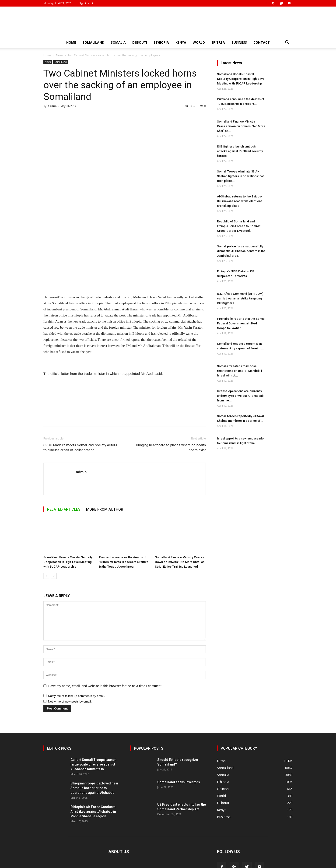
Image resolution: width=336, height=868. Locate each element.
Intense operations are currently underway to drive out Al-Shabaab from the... (240, 396)
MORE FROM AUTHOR (105, 509)
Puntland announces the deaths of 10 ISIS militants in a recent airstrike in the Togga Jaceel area (124, 562)
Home (71, 42)
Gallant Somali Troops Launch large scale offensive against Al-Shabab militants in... (93, 764)
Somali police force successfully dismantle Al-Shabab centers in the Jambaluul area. (241, 251)
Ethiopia (161, 42)
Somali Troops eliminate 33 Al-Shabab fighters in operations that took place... (240, 176)
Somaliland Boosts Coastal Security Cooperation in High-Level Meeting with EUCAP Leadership (68, 562)
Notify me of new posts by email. (70, 701)
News (60, 55)
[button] (287, 43)
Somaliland (93, 42)
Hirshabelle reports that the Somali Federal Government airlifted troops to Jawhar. (241, 323)
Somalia (118, 42)
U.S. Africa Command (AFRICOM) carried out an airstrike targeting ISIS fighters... (240, 298)
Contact (262, 42)
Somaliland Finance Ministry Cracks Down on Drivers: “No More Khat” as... (241, 126)
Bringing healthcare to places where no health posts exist (171, 448)
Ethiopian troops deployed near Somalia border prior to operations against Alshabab (94, 788)
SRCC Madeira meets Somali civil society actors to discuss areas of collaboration (80, 448)
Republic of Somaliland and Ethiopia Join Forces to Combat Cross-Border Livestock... (239, 226)
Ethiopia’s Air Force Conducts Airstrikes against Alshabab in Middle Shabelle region (93, 812)
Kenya (181, 42)
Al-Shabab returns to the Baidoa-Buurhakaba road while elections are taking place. (240, 201)
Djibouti (140, 42)
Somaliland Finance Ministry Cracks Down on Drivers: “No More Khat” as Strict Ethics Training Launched (180, 562)
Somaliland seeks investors (179, 782)
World (199, 42)
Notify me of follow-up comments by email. (77, 696)
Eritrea (218, 42)
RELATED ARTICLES (64, 509)
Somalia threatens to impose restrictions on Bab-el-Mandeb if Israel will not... (240, 371)
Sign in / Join (87, 3)
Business (239, 42)
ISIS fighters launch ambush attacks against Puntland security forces (240, 151)
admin (52, 106)
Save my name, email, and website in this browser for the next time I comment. (105, 686)
